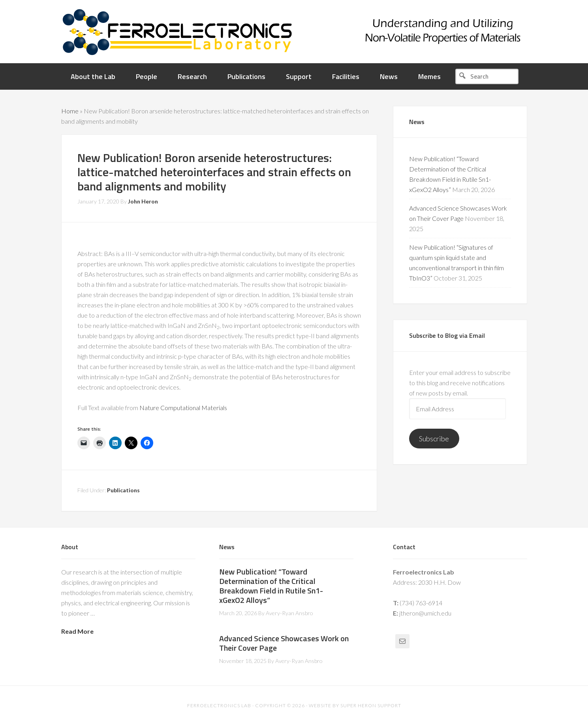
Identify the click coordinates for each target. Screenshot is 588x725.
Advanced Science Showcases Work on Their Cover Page (284, 643)
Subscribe (434, 439)
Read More (77, 631)
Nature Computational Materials (183, 408)
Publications (123, 490)
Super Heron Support (371, 705)
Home (70, 111)
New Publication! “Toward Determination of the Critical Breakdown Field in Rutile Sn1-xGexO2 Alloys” (271, 586)
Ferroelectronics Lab (318, 32)
